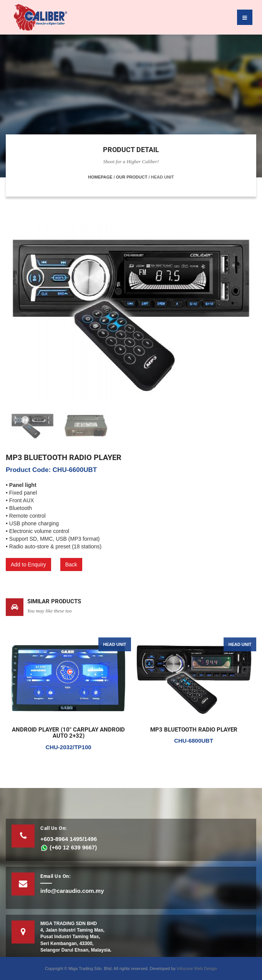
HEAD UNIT (115, 644)
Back (71, 564)
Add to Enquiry (28, 564)
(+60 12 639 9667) (69, 847)
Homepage (100, 177)
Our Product (132, 177)
